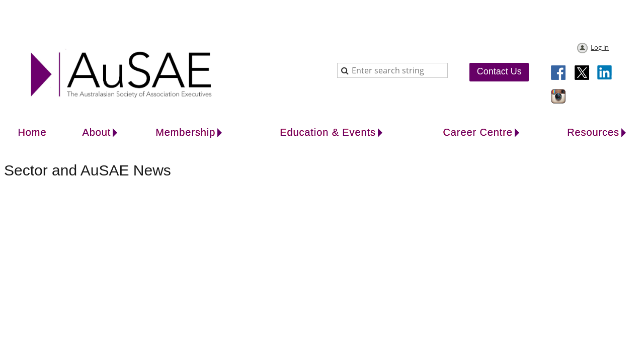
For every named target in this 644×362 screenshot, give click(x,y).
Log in (600, 47)
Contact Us (499, 71)
